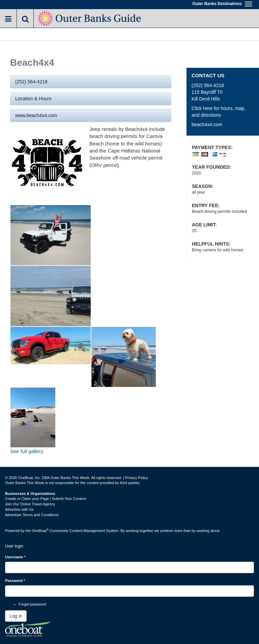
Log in (16, 616)
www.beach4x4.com (36, 115)
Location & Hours (33, 99)
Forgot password (32, 604)
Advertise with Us (19, 509)
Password (15, 581)
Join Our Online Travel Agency (30, 504)
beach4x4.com (207, 124)
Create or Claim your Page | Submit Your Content (46, 499)
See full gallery (27, 451)
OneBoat (40, 531)
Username (15, 557)
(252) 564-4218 (31, 82)
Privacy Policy (136, 478)
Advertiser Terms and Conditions (32, 515)
